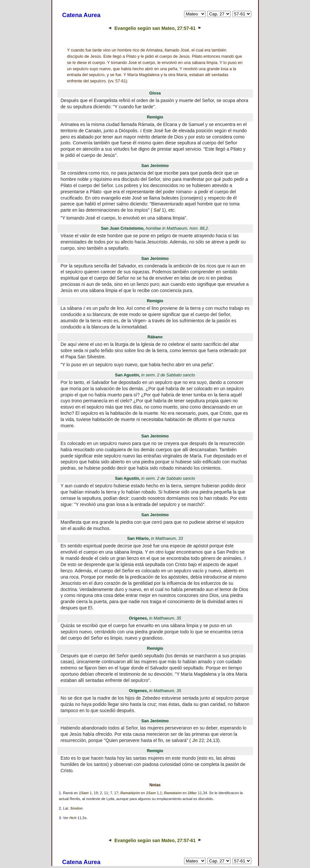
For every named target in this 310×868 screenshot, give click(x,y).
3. (61, 818)
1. (61, 793)
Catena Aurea (82, 15)
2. (61, 808)
